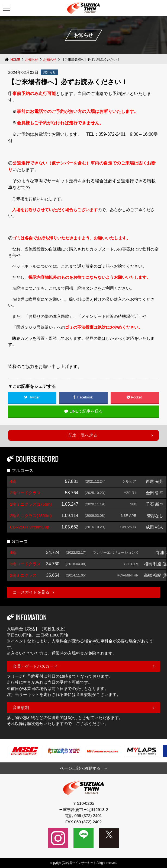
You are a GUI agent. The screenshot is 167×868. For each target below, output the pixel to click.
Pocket (135, 397)
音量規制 (21, 707)
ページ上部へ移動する (80, 768)
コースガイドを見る (31, 592)
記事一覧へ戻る (83, 435)
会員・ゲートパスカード (35, 666)
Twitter (32, 397)
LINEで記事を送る (84, 411)
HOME (15, 60)
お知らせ (31, 60)
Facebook (83, 397)
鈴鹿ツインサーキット (81, 863)
